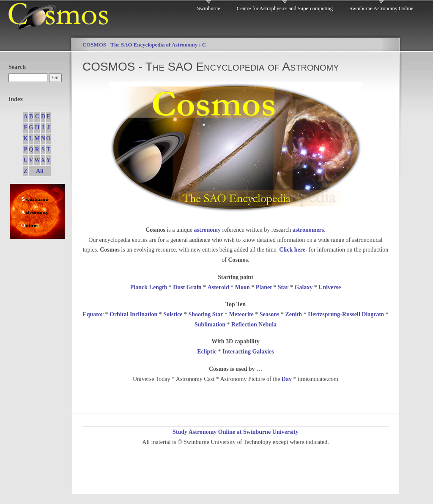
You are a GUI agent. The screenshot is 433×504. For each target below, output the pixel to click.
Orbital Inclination (133, 314)
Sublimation (210, 325)
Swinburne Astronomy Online (381, 8)
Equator (93, 314)
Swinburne (209, 8)
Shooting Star (206, 314)
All (40, 171)
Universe (330, 287)
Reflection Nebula (254, 325)
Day (287, 379)
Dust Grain (187, 287)
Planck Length (149, 287)
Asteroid (218, 287)
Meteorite (241, 314)
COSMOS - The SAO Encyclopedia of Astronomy (140, 45)
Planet (264, 287)
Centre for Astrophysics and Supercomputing (285, 8)
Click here (292, 250)
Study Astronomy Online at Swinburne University (236, 432)
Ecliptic (207, 352)
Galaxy (304, 287)
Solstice (173, 314)
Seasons (270, 314)
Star (283, 287)
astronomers (308, 230)
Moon (243, 287)
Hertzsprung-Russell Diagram (346, 314)
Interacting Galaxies (248, 352)
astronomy (208, 230)
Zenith (293, 314)
